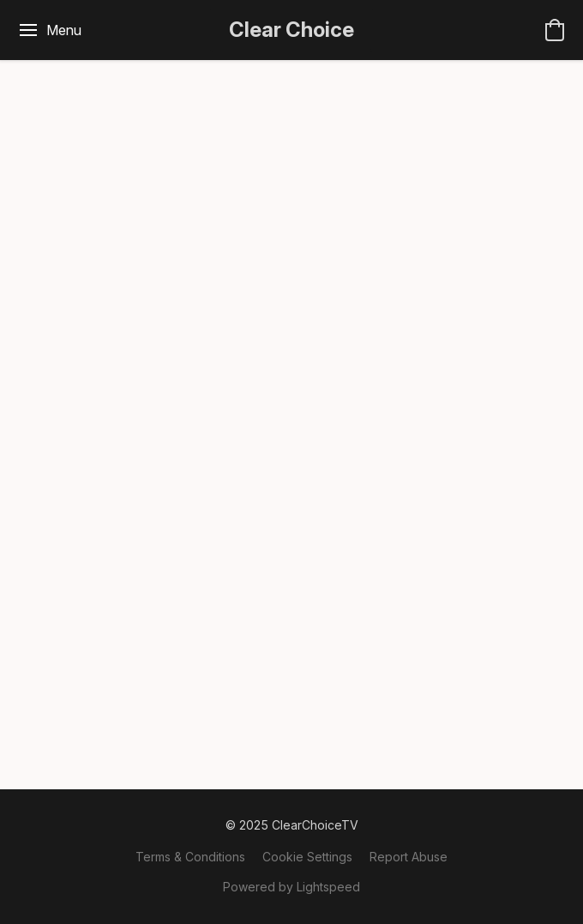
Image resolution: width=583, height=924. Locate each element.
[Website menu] (49, 30)
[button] (291, 30)
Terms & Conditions (190, 857)
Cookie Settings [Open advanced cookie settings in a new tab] (307, 857)
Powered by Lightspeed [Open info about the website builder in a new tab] (291, 887)
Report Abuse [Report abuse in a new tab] (409, 857)
